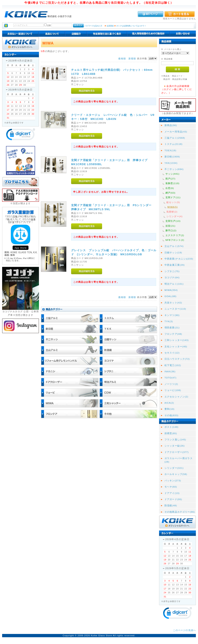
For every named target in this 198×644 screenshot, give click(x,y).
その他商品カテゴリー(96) (180, 512)
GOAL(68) (170, 296)
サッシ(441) (172, 174)
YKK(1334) (171, 163)
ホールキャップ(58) (176, 474)
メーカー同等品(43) (176, 132)
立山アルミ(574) (174, 246)
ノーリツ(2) (171, 384)
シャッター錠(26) (175, 446)
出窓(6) (170, 188)
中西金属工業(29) (175, 265)
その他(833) (171, 415)
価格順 (122, 59)
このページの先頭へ (184, 630)
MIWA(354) (171, 290)
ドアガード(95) (173, 499)
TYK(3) (169, 321)
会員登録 (110, 26)
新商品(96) (171, 125)
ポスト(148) (171, 427)
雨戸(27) (170, 179)
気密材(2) (172, 212)
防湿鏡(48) (171, 505)
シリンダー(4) (174, 216)
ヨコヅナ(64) (172, 277)
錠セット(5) (173, 202)
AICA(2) (169, 403)
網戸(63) (170, 193)
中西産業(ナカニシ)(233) (179, 259)
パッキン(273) (173, 480)
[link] (21, 135)
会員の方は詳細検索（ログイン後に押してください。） (176, 89)
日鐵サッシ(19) (173, 252)
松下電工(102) (173, 365)
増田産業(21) (172, 328)
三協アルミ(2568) (175, 138)
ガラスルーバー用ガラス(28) (179, 460)
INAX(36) (170, 371)
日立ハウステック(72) (177, 359)
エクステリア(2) (175, 235)
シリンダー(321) (174, 468)
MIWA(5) (173, 207)
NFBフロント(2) (175, 240)
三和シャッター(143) (177, 340)
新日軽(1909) (172, 157)
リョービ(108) (173, 390)
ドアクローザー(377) (177, 452)
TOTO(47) (170, 378)
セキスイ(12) (172, 353)
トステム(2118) (173, 144)
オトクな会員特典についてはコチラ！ (131, 26)
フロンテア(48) (173, 334)
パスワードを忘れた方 (93, 26)
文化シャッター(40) (176, 346)
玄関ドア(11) (173, 197)
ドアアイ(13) (172, 493)
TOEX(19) (170, 150)
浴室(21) (170, 226)
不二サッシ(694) (174, 169)
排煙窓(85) (171, 433)
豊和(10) (170, 409)
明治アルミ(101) (174, 284)
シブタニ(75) (172, 271)
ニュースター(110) (175, 309)
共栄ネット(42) (173, 303)
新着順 (132, 59)
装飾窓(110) (172, 183)
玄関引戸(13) (173, 221)
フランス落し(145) (175, 439)
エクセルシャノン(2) (176, 397)
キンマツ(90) (172, 315)
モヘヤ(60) (171, 487)
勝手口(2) (171, 230)
